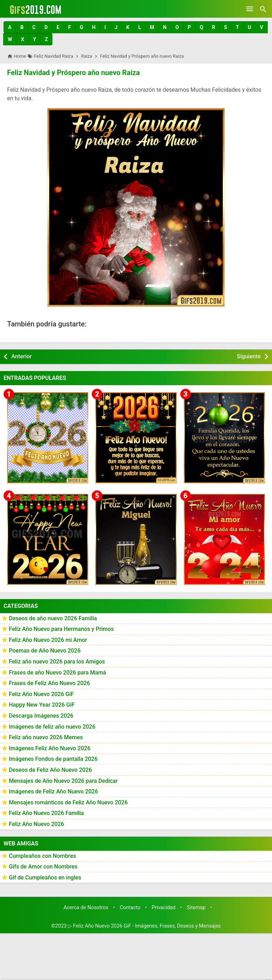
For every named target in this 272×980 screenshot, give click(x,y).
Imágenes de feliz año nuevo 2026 (52, 726)
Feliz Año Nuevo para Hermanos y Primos (61, 629)
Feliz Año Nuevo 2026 (36, 824)
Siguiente (249, 356)
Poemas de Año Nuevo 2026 (45, 651)
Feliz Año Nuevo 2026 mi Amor (48, 640)
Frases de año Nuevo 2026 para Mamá (58, 672)
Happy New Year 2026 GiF (42, 705)
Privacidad (163, 908)
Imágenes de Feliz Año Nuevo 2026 (53, 791)
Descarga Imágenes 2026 (41, 716)
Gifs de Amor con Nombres (43, 867)
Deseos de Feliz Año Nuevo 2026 (50, 770)
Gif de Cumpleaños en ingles (45, 878)
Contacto (130, 908)
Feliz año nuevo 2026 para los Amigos (57, 662)
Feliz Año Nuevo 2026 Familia (46, 813)
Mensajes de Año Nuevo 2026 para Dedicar (63, 780)
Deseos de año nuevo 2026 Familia (53, 618)
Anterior (22, 356)
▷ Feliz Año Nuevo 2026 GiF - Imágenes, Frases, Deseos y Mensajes (144, 926)
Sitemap (196, 908)
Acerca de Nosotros (86, 908)
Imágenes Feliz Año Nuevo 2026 (50, 748)
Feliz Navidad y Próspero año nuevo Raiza (73, 73)
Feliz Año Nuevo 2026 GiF (41, 694)
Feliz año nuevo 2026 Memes (46, 737)
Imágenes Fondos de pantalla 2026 (53, 759)
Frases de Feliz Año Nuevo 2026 (49, 683)
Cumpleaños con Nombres (42, 856)
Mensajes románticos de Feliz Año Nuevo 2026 (68, 802)
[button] (10, 27)
